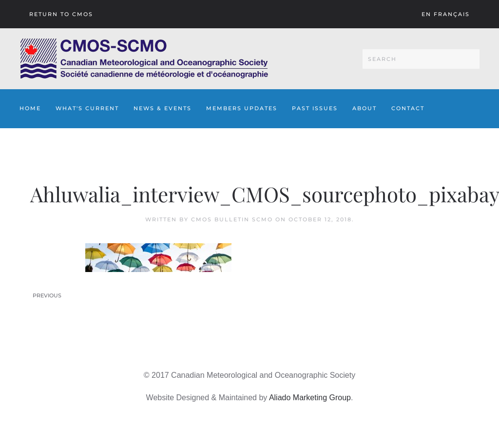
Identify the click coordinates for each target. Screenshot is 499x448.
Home (30, 108)
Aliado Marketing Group (310, 398)
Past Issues (315, 108)
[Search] (421, 59)
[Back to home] (144, 59)
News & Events (163, 108)
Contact (408, 108)
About (365, 108)
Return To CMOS (61, 14)
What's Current (87, 108)
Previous (47, 295)
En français (446, 14)
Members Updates (242, 108)
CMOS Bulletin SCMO (232, 219)
